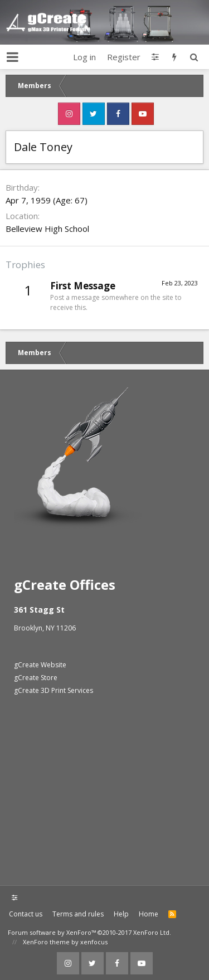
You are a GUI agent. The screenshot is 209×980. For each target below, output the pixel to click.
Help (121, 914)
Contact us (26, 914)
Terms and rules (78, 914)
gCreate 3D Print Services (54, 690)
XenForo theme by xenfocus (65, 942)
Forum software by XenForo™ (89, 932)
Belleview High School (47, 229)
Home (149, 914)
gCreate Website (40, 665)
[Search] (194, 57)
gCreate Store (36, 678)
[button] (13, 57)
